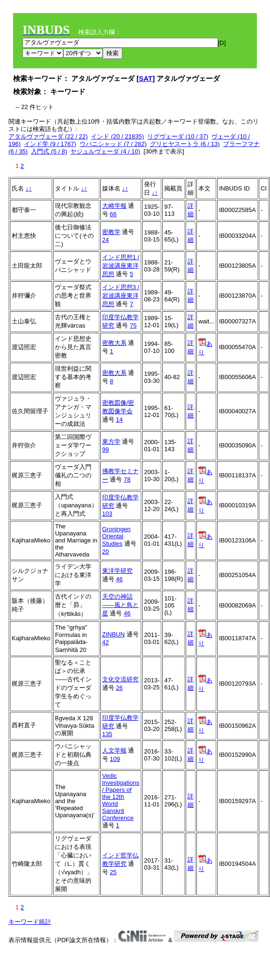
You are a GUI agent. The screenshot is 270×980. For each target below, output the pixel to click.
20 (105, 552)
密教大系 (114, 343)
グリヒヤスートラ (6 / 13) (185, 144)
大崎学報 (114, 206)
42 (105, 642)
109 (115, 759)
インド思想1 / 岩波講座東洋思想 (121, 266)
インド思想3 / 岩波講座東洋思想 (121, 296)
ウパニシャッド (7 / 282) (113, 144)
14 (119, 420)
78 (127, 479)
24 (105, 240)
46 (119, 579)
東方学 (111, 442)
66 (113, 214)
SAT (146, 78)
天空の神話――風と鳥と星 (120, 605)
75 (133, 325)
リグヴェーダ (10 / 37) (178, 136)
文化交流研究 (120, 679)
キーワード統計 (30, 922)
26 (119, 688)
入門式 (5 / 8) (49, 151)
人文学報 (114, 750)
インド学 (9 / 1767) (50, 144)
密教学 (111, 232)
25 (113, 872)
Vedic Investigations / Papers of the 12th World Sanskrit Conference (121, 797)
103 (107, 514)
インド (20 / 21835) (117, 136)
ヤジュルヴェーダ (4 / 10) (105, 151)
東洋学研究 (117, 571)
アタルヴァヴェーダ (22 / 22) (48, 136)
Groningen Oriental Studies (116, 536)
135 (107, 734)
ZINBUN (113, 634)
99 (105, 450)
